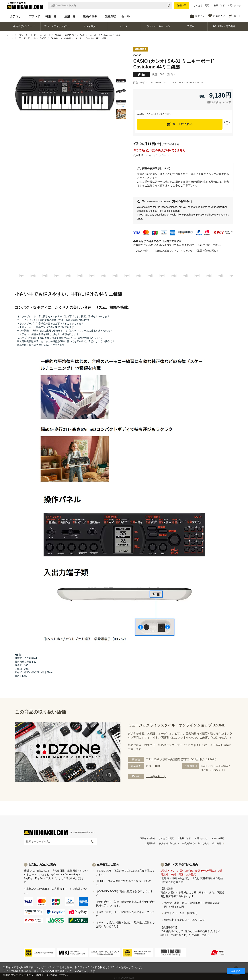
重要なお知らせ (147, 838)
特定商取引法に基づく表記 (196, 843)
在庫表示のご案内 (108, 865)
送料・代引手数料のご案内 (181, 865)
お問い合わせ (234, 5)
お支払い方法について (166, 251)
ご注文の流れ (142, 251)
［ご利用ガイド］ (60, 889)
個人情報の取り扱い (169, 843)
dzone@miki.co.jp (156, 776)
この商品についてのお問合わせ (161, 114)
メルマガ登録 (218, 838)
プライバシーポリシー (34, 975)
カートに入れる (182, 124)
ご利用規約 (150, 843)
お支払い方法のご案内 (42, 865)
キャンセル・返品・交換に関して (201, 251)
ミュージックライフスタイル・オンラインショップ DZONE (177, 725)
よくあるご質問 (201, 5)
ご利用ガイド (218, 5)
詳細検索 (182, 5)
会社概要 (217, 843)
